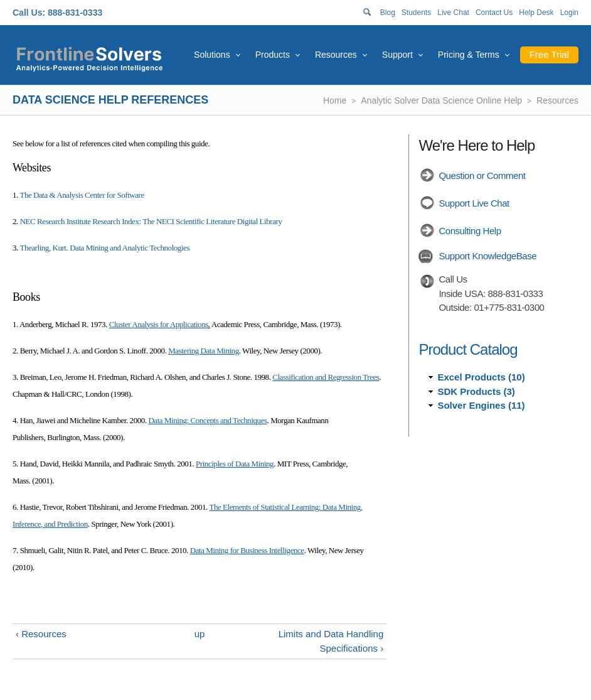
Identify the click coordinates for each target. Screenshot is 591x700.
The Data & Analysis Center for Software (82, 195)
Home (335, 100)
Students (416, 13)
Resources (336, 55)
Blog (388, 13)
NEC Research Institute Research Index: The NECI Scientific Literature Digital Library (151, 221)
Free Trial (549, 54)
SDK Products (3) (476, 391)
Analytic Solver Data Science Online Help (441, 100)
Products (273, 55)
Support (397, 55)
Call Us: (29, 13)
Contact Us (494, 13)
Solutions (212, 55)
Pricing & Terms (469, 55)
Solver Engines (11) (481, 405)
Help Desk (536, 13)
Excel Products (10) (481, 377)
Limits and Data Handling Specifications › (331, 641)
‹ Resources (41, 634)
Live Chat (453, 13)
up (200, 634)
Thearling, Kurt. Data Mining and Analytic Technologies (104, 248)
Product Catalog (468, 349)
